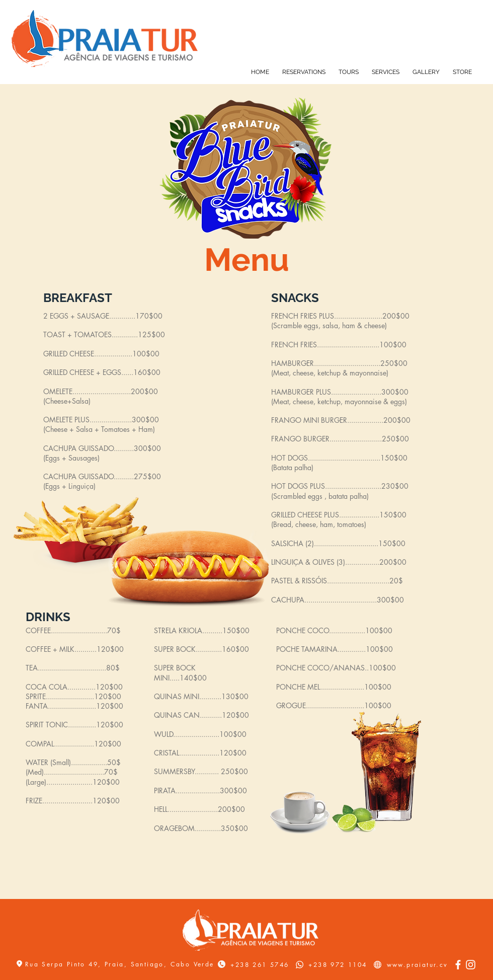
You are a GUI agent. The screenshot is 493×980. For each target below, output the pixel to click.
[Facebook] (458, 965)
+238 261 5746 (260, 965)
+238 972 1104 (338, 965)
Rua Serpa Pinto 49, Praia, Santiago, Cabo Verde (121, 964)
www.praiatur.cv (418, 965)
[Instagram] (471, 965)
